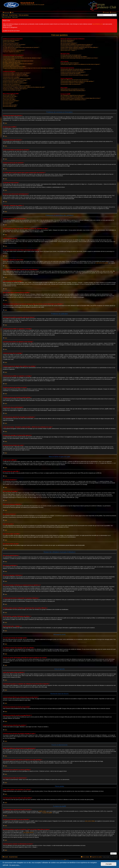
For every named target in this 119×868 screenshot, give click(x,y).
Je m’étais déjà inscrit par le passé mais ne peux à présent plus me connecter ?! (21, 47)
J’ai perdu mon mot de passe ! (10, 49)
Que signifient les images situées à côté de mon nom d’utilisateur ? (18, 64)
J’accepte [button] (109, 864)
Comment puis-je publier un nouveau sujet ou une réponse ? (17, 73)
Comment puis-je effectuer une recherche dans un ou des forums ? (76, 69)
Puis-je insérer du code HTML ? (10, 96)
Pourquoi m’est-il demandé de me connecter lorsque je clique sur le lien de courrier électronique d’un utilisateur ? (28, 68)
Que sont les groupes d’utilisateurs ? (69, 43)
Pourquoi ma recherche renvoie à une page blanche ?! (73, 72)
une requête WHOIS (28, 833)
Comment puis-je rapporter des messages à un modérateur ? (17, 86)
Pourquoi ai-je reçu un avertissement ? (12, 84)
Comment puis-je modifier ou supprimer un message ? (15, 74)
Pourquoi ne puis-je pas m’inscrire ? (11, 43)
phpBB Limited (42, 811)
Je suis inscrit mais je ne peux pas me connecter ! (14, 45)
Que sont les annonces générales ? (11, 101)
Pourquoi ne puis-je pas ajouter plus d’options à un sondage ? (17, 79)
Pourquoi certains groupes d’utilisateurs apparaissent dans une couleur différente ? (79, 47)
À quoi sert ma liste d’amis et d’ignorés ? (70, 63)
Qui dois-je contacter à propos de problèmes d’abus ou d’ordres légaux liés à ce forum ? (81, 98)
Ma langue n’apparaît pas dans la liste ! (12, 62)
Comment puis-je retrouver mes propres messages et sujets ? (75, 75)
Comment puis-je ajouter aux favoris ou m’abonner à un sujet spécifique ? (77, 81)
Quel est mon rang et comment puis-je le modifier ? (14, 67)
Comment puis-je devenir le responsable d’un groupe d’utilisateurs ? (76, 46)
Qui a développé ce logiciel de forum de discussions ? (73, 95)
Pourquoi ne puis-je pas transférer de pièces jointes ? (15, 83)
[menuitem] (12, 13)
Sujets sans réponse (7, 17)
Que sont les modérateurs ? (67, 42)
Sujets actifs (15, 17)
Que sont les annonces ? (9, 102)
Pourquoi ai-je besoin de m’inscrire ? (11, 40)
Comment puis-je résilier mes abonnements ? (71, 84)
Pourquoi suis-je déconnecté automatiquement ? (14, 50)
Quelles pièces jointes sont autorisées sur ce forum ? (73, 89)
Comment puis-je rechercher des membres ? (71, 73)
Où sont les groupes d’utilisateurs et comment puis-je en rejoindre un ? (77, 45)
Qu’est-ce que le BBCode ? (9, 95)
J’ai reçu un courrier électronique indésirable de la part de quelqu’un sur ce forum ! (79, 58)
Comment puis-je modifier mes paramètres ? (13, 57)
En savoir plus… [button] (15, 865)
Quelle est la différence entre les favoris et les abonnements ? (75, 80)
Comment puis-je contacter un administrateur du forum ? (73, 100)
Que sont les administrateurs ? (68, 40)
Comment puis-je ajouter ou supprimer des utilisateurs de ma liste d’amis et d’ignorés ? (80, 64)
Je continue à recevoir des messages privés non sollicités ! (74, 57)
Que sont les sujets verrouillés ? (10, 105)
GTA (65, 860)
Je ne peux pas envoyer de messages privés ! (71, 55)
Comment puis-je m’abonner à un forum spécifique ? (73, 83)
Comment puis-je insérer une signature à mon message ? (16, 76)
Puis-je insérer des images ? (9, 99)
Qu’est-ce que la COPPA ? (9, 42)
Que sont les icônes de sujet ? (10, 106)
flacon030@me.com (98, 24)
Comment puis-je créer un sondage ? (11, 77)
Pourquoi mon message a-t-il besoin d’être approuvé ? (15, 89)
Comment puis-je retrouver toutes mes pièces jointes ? (73, 90)
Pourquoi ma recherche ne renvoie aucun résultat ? (72, 71)
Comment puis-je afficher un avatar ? (11, 65)
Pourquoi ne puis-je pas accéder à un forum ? (13, 81)
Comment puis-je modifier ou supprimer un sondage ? (15, 80)
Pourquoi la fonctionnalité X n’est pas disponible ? (72, 97)
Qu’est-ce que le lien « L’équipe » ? (69, 50)
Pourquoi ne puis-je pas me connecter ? (12, 46)
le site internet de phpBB (102, 263)
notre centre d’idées (90, 821)
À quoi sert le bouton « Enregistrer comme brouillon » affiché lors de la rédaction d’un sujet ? (24, 87)
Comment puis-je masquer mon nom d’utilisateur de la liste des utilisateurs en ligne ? (22, 58)
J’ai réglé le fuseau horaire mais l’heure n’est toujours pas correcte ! (18, 61)
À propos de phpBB (47, 813)
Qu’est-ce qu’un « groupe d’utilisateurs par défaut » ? (73, 49)
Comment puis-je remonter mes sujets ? (12, 90)
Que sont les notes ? (8, 104)
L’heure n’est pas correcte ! (9, 59)
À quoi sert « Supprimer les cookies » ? (12, 52)
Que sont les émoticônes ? (9, 98)
